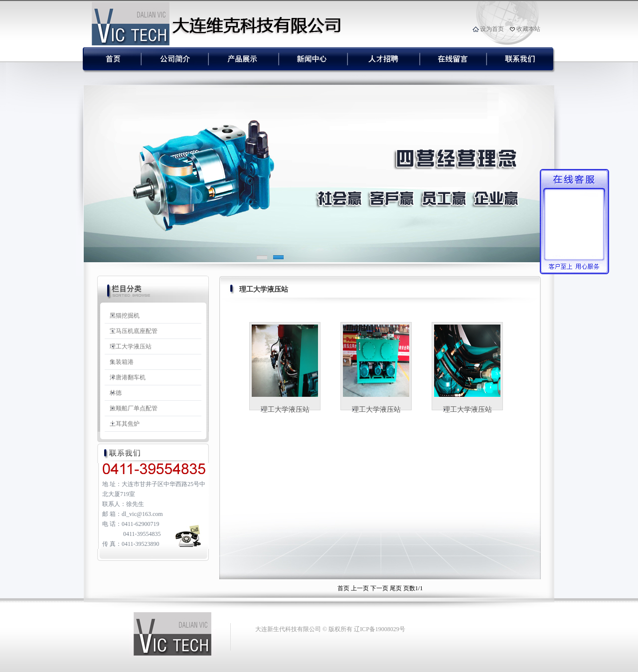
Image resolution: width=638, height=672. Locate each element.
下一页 (379, 588)
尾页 (396, 588)
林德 (116, 393)
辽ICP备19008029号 (380, 629)
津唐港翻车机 (128, 377)
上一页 (360, 588)
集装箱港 (122, 362)
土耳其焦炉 (125, 424)
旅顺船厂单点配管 (134, 408)
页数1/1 (413, 588)
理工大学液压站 (131, 346)
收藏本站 (528, 29)
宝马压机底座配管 (134, 331)
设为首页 (492, 29)
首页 (343, 588)
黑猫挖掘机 (125, 316)
